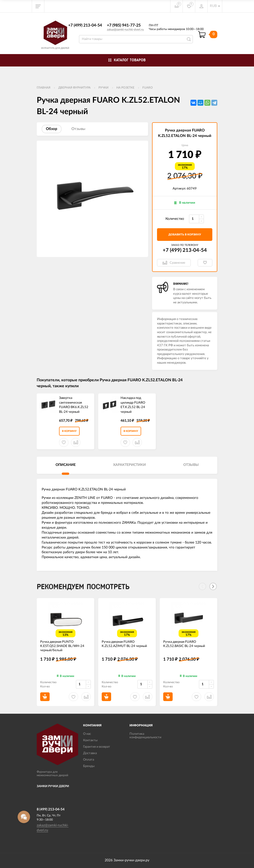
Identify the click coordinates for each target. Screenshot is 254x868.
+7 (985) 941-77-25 (124, 25)
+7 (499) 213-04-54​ (85, 25)
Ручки (103, 88)
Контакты (90, 740)
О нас (87, 734)
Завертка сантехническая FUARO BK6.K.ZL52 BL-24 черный (74, 405)
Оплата (89, 760)
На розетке (125, 88)
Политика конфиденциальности (145, 736)
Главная (44, 88)
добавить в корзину (185, 235)
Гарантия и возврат (97, 747)
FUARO (148, 88)
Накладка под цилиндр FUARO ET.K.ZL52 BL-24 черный (133, 405)
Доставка (90, 753)
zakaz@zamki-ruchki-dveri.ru (125, 30)
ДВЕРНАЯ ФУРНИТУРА (74, 88)
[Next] (213, 586)
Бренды (89, 766)
